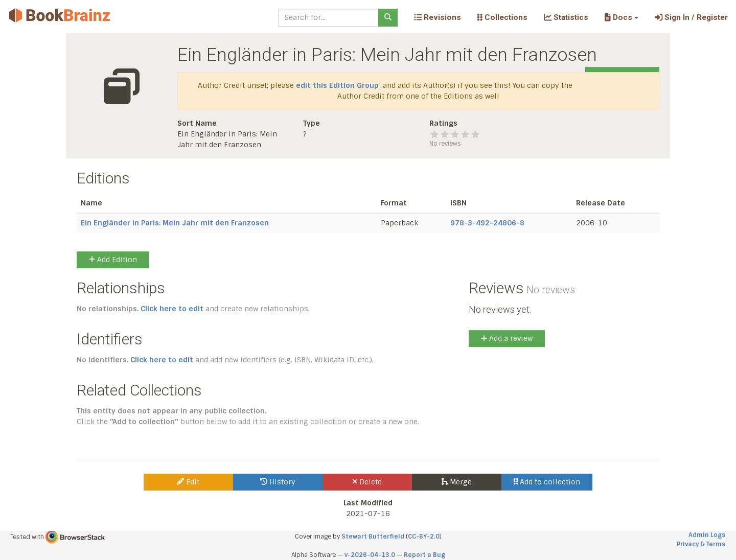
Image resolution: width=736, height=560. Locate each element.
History (278, 482)
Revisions (438, 17)
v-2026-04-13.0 (370, 555)
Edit (188, 482)
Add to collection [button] (547, 482)
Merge (457, 482)
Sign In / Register (691, 17)
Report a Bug (424, 555)
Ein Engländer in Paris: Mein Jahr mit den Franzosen (175, 223)
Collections (502, 17)
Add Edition (113, 260)
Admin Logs (707, 535)
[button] (621, 17)
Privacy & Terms (701, 544)
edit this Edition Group (337, 85)
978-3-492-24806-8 (487, 223)
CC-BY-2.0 (424, 536)
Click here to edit (172, 309)
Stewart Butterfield (373, 536)
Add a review (507, 338)
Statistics (566, 17)
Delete (367, 482)
